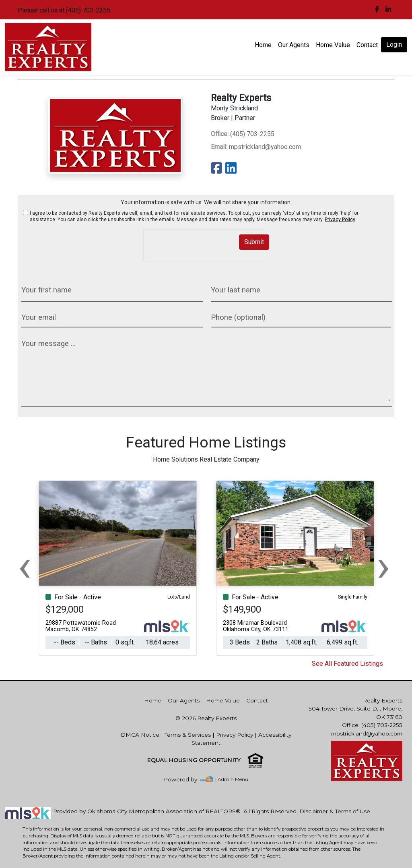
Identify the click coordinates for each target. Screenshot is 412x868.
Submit (254, 242)
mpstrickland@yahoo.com (256, 147)
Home (263, 45)
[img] (377, 10)
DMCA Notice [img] (140, 735)
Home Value (333, 45)
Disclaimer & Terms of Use (335, 811)
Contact (257, 700)
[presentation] (191, 242)
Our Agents (294, 45)
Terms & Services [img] (188, 735)
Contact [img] (367, 45)
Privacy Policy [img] (340, 220)
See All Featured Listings (347, 664)
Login (394, 45)
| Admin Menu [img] (232, 779)
